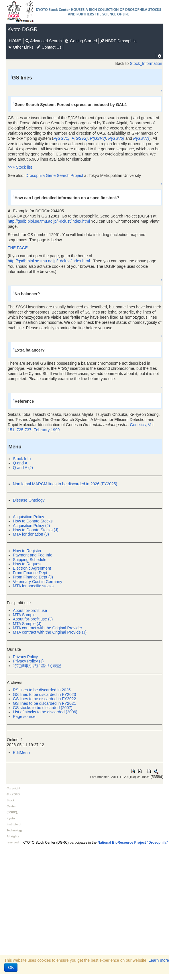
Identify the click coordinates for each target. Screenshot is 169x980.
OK (11, 967)
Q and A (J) (23, 468)
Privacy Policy (25, 657)
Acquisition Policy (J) (31, 526)
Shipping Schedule (30, 560)
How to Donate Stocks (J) (36, 530)
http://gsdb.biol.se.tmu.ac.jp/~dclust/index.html (49, 221)
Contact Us (49, 47)
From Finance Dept (30, 573)
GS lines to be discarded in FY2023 (44, 694)
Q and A (20, 463)
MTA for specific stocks (33, 586)
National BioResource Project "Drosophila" (133, 843)
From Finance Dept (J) (33, 577)
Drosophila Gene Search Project (54, 175)
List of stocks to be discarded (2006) (45, 712)
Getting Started (81, 41)
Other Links (20, 47)
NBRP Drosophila (118, 41)
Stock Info (22, 459)
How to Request (27, 564)
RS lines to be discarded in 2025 (42, 690)
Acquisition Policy (29, 517)
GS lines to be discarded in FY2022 (44, 699)
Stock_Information (146, 63)
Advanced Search (44, 41)
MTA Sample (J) (27, 624)
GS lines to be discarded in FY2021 (44, 703)
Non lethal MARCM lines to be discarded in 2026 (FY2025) (65, 484)
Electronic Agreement (32, 568)
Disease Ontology (29, 500)
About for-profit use (30, 610)
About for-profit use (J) (33, 619)
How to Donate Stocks (33, 521)
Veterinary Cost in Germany (38, 582)
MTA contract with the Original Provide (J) (50, 632)
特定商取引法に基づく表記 (37, 666)
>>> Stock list (20, 167)
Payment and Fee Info (33, 555)
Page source (24, 716)
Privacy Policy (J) (28, 661)
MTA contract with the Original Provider (48, 628)
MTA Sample (24, 615)
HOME (15, 41)
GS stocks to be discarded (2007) (43, 708)
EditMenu (21, 753)
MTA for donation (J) (31, 534)
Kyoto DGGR (22, 29)
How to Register (27, 551)
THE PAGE (18, 248)
